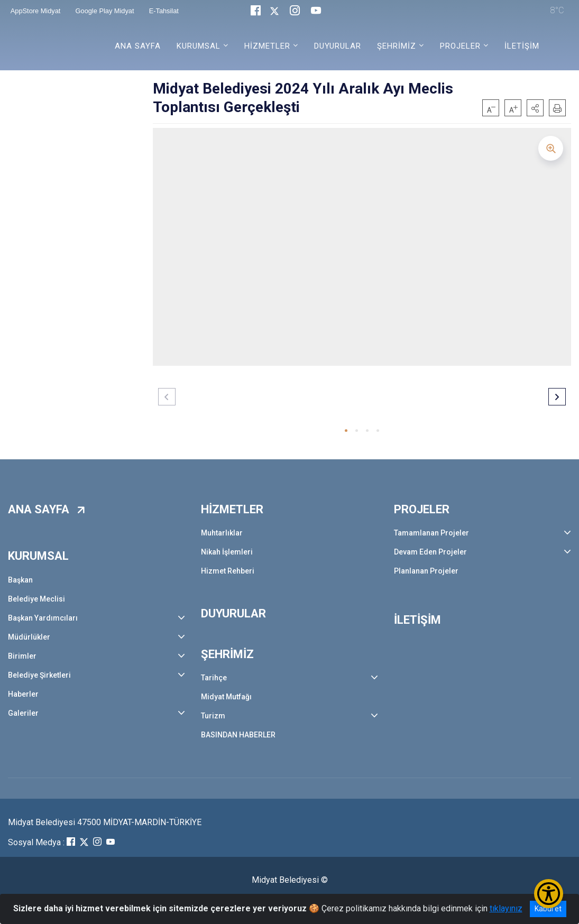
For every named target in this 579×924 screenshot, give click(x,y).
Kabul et (548, 909)
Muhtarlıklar (222, 533)
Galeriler (23, 713)
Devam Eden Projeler (430, 552)
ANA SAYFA (138, 46)
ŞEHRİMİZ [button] (397, 46)
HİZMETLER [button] (267, 46)
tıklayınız (506, 908)
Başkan (20, 580)
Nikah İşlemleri (227, 552)
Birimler (22, 656)
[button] (535, 108)
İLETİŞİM (522, 46)
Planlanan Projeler (426, 571)
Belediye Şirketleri (39, 675)
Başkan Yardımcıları (43, 618)
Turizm (213, 716)
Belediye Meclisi (36, 599)
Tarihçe (214, 678)
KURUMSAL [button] (199, 46)
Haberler (23, 694)
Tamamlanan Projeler (431, 533)
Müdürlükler (29, 637)
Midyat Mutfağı (226, 697)
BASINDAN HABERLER (238, 735)
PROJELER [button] (460, 46)
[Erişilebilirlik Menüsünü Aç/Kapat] (549, 894)
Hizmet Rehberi (228, 571)
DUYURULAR (338, 46)
